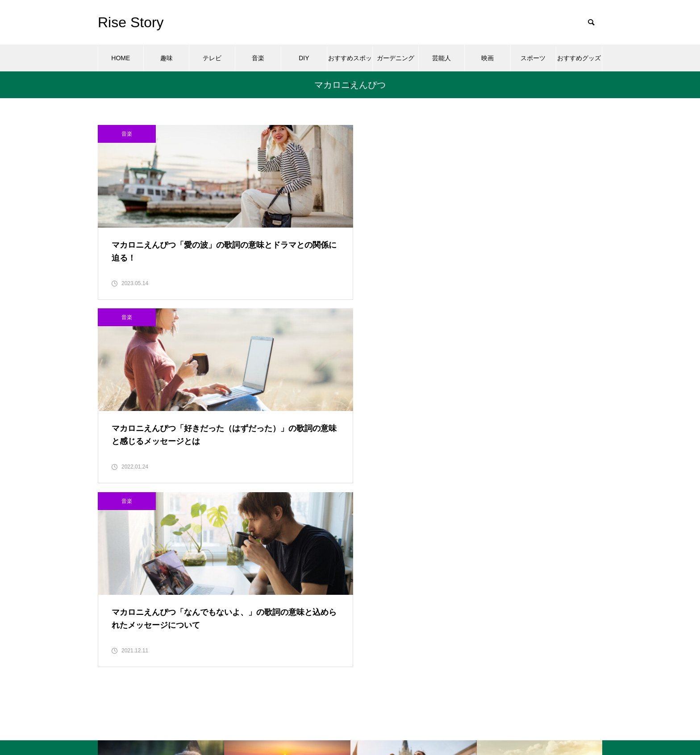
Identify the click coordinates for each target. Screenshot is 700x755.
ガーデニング (396, 58)
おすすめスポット (350, 63)
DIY (304, 58)
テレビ (212, 58)
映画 (487, 58)
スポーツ (533, 58)
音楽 (258, 58)
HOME (121, 58)
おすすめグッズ (579, 58)
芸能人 (442, 58)
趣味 (167, 58)
